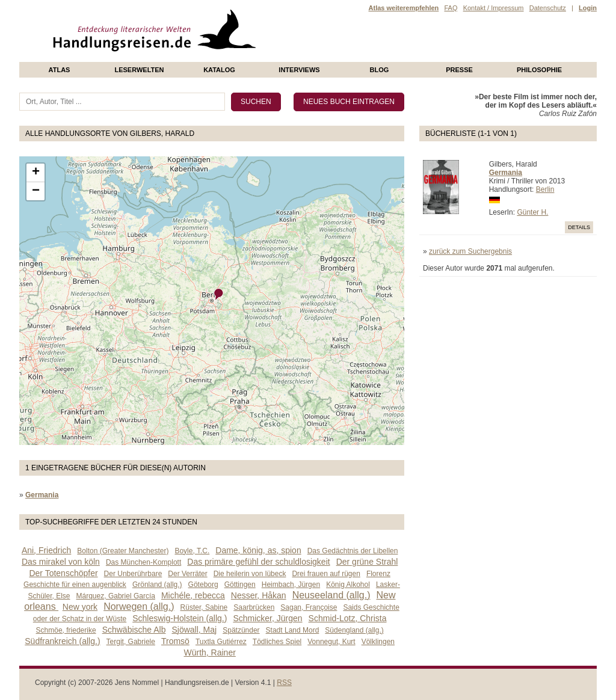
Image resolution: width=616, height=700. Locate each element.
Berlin (545, 189)
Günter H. (532, 212)
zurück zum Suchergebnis (470, 251)
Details (579, 227)
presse (459, 70)
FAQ (451, 8)
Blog (380, 70)
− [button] (36, 191)
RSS (284, 683)
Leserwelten (139, 70)
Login (588, 8)
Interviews (299, 70)
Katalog (219, 70)
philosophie (539, 70)
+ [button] (36, 173)
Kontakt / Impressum (494, 8)
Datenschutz (548, 8)
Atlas (60, 70)
